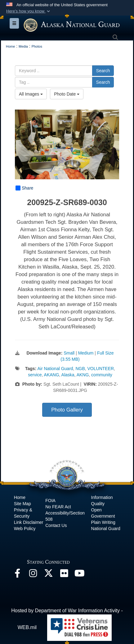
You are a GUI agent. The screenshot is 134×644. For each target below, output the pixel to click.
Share (24, 188)
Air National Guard (55, 369)
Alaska (68, 375)
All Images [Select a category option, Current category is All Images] (31, 94)
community (102, 375)
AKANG (52, 375)
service (35, 375)
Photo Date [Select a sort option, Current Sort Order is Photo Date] (67, 94)
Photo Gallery (67, 410)
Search (103, 71)
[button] (29, 11)
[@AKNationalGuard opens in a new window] (48, 575)
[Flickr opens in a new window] (64, 575)
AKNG (83, 375)
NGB (80, 369)
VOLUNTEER (101, 369)
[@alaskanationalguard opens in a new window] (33, 575)
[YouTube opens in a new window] (79, 575)
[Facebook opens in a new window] (17, 575)
